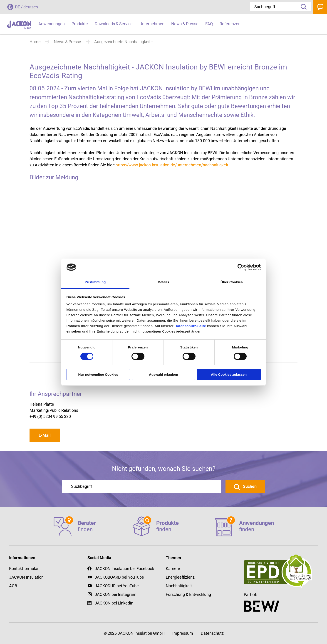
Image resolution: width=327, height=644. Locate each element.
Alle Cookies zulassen (229, 374)
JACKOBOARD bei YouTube (119, 577)
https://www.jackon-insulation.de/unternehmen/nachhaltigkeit (172, 165)
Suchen (249, 486)
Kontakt (320, 7)
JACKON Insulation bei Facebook (121, 569)
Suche (302, 7)
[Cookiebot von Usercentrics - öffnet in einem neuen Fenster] (241, 267)
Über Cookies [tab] (232, 282)
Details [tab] (163, 282)
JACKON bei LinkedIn (110, 603)
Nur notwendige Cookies (98, 374)
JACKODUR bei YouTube (117, 586)
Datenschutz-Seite (190, 326)
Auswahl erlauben (163, 374)
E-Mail (45, 435)
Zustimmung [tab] (95, 282)
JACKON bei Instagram (116, 594)
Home (35, 42)
